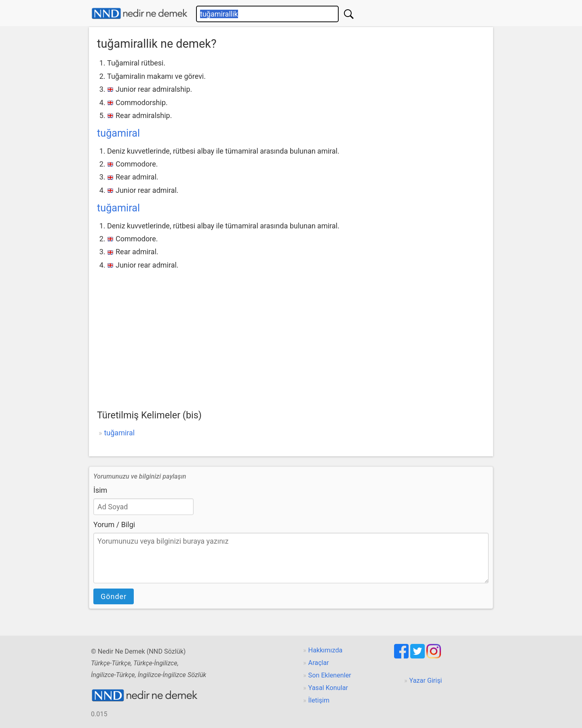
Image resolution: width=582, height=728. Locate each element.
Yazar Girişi (426, 681)
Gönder (114, 596)
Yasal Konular (328, 688)
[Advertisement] (291, 332)
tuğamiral (118, 133)
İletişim (319, 700)
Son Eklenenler (330, 675)
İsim (100, 490)
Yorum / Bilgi (114, 524)
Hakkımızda (326, 650)
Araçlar (319, 663)
